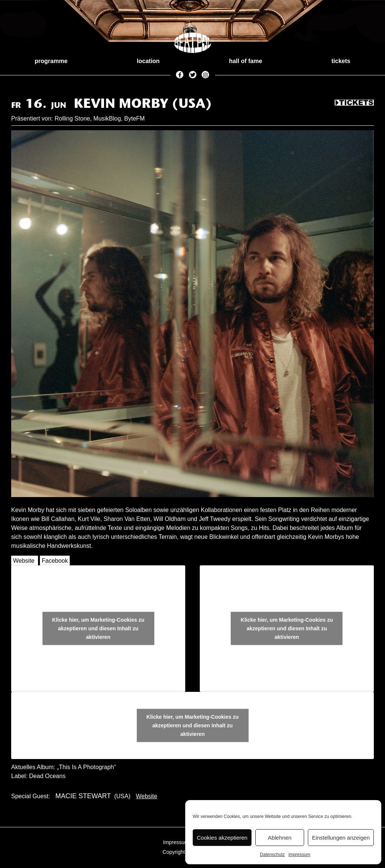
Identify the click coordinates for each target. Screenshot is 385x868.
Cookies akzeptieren (222, 838)
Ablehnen (280, 838)
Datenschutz (272, 855)
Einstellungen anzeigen (341, 838)
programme (51, 61)
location (148, 61)
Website (24, 561)
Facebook (55, 561)
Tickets (354, 103)
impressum (299, 855)
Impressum (176, 842)
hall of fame (245, 61)
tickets (341, 61)
